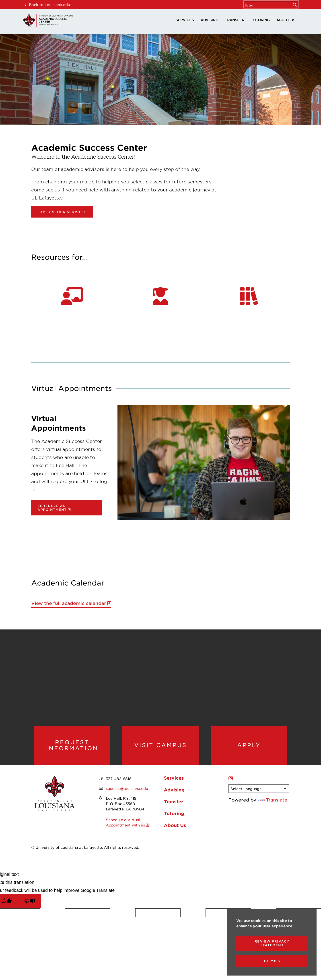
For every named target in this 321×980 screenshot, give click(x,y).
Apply (249, 745)
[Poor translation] (30, 901)
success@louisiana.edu (127, 788)
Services (185, 20)
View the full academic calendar (69, 603)
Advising (209, 20)
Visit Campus (160, 745)
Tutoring (260, 20)
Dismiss (272, 961)
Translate (273, 800)
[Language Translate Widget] (259, 789)
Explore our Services (62, 212)
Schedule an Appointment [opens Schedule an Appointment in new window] (52, 508)
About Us (286, 20)
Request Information (72, 745)
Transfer (235, 20)
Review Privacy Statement (272, 943)
